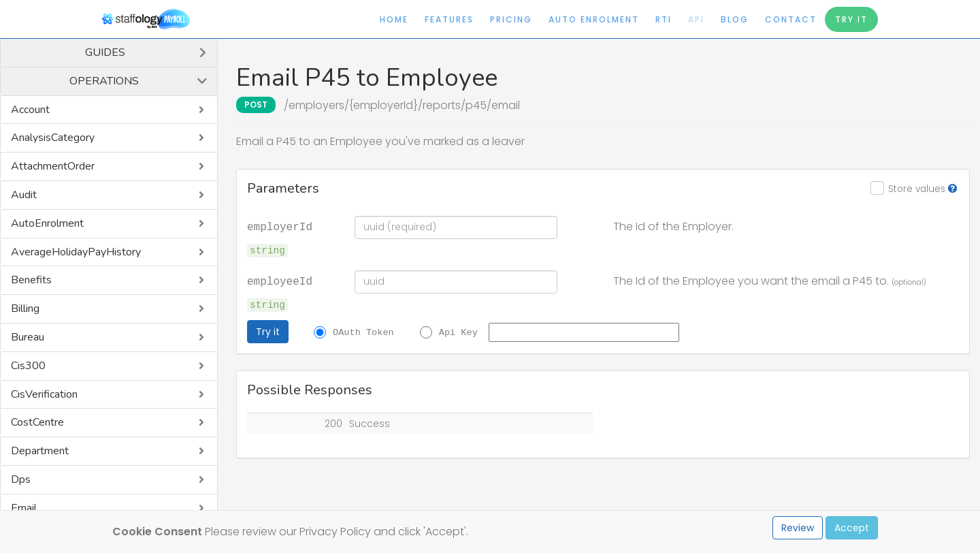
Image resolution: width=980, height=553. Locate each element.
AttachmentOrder (53, 166)
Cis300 (28, 366)
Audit (24, 195)
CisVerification (44, 394)
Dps (21, 479)
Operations (104, 81)
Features (449, 19)
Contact (791, 19)
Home (394, 19)
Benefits (31, 280)
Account (30, 110)
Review (798, 528)
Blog (735, 19)
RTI (664, 19)
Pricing (511, 19)
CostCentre (37, 422)
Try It (851, 19)
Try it (268, 332)
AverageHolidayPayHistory (76, 252)
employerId (280, 226)
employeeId (280, 281)
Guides (105, 52)
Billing (25, 309)
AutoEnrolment (47, 223)
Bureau (28, 337)
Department (40, 451)
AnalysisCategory (53, 138)
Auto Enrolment (594, 19)
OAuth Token (363, 332)
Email (24, 508)
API (696, 19)
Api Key (458, 332)
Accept (852, 528)
